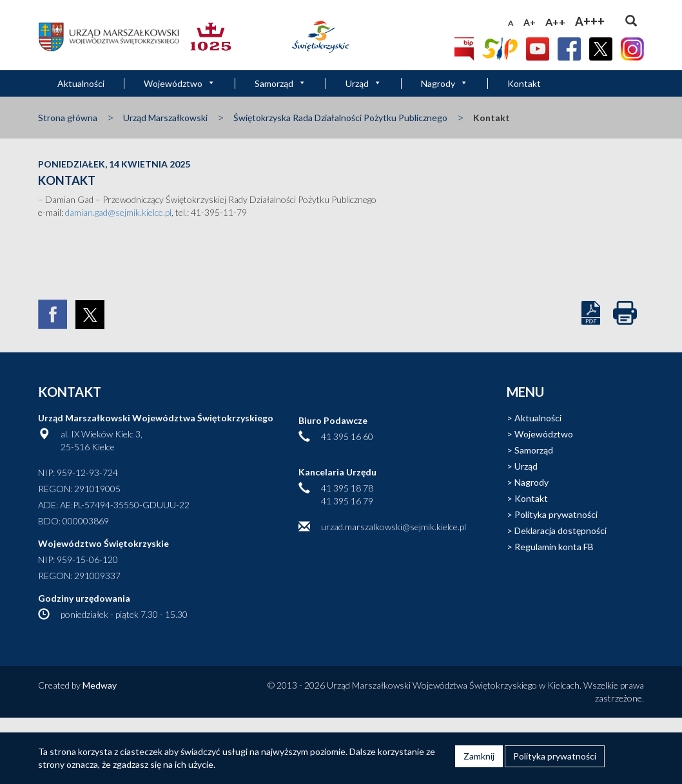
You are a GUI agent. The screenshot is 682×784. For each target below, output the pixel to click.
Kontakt (524, 83)
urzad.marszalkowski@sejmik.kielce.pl (394, 527)
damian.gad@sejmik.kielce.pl (118, 212)
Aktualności (81, 83)
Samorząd (280, 83)
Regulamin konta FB (554, 547)
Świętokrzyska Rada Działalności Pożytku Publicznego (340, 118)
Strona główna (68, 118)
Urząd (364, 83)
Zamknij (479, 756)
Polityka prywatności (556, 514)
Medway (100, 685)
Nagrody (444, 83)
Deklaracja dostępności (560, 531)
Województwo (180, 83)
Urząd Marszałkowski (165, 118)
